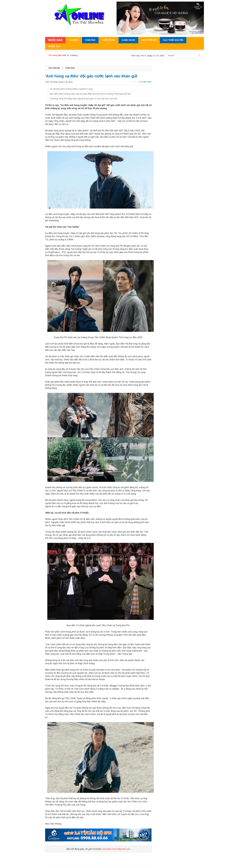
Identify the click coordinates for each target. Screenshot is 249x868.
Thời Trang (109, 40)
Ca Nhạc (74, 40)
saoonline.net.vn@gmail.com (116, 849)
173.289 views (145, 82)
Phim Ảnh (90, 40)
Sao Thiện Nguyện (173, 40)
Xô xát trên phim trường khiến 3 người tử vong (71, 89)
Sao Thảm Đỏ (149, 40)
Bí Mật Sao (54, 46)
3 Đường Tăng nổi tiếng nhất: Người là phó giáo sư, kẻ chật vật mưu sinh (84, 99)
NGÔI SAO (55, 40)
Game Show (128, 40)
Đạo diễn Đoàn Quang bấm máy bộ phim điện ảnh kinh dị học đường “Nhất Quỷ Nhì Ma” (90, 94)
